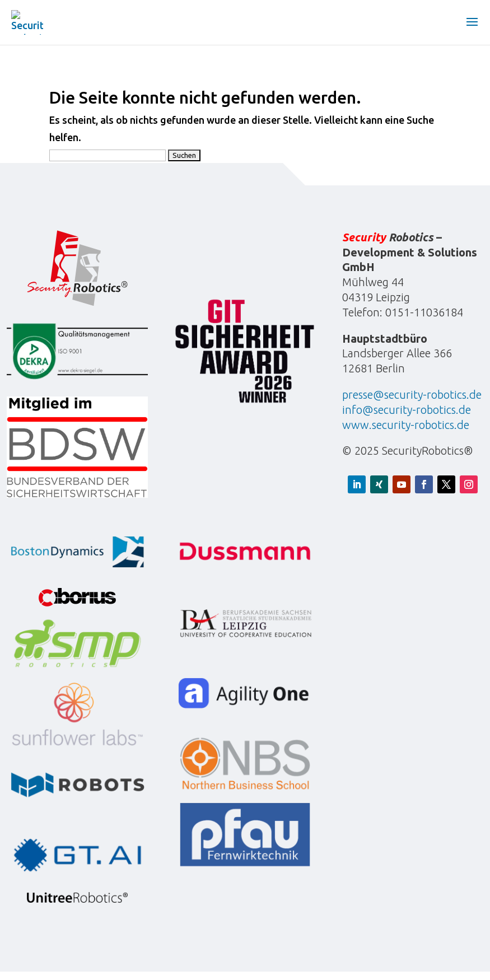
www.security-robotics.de (406, 425)
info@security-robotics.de (407, 410)
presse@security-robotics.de (412, 395)
